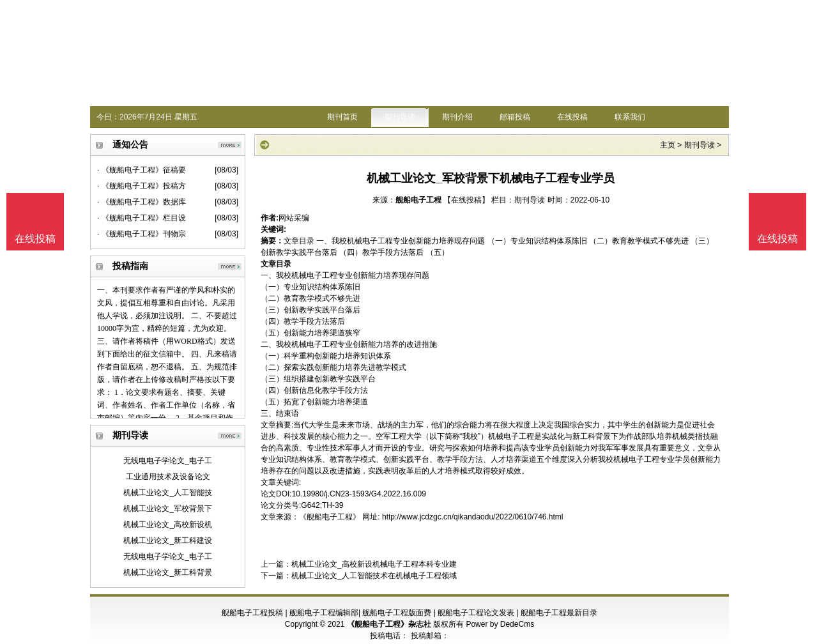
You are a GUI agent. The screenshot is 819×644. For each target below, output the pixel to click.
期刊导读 (400, 117)
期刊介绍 (457, 117)
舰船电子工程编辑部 (324, 613)
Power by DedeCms (500, 624)
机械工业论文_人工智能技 (168, 493)
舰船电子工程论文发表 (476, 613)
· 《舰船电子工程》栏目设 (142, 218)
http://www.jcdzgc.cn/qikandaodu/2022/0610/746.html (473, 517)
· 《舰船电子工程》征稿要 (142, 170)
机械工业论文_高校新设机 (168, 525)
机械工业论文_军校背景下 (168, 509)
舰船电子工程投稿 (252, 613)
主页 (668, 145)
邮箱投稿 (515, 117)
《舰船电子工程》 (330, 517)
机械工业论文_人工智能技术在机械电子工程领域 (374, 576)
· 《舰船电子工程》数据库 (142, 202)
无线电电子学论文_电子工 (168, 461)
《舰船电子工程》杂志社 (389, 624)
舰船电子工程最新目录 (559, 613)
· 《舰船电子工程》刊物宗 (142, 234)
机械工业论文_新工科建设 (168, 540)
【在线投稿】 (466, 200)
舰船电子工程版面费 (397, 613)
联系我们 (630, 117)
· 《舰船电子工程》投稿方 (142, 186)
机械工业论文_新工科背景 (168, 572)
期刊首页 (342, 117)
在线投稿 (572, 117)
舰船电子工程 (418, 200)
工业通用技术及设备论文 (168, 477)
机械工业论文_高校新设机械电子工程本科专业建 (374, 564)
